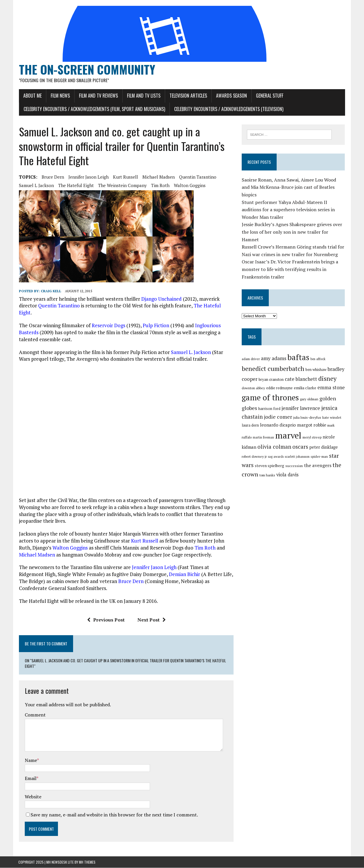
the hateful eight (75, 186)
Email (30, 779)
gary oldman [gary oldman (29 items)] (309, 392)
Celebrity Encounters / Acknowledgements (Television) (228, 109)
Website (32, 797)
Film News (60, 96)
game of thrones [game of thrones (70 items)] (271, 390)
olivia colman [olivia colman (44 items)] (259, 440)
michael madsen (158, 177)
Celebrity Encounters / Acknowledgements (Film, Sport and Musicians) (94, 109)
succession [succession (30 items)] (268, 459)
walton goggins (189, 186)
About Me (32, 96)
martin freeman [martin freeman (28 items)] (253, 430)
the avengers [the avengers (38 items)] (292, 458)
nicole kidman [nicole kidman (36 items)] (326, 430)
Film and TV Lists (143, 96)
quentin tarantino (197, 177)
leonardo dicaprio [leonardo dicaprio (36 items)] (278, 418)
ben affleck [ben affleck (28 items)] (318, 352)
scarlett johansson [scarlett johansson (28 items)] (274, 450)
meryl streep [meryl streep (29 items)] (301, 430)
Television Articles (188, 96)
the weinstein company (122, 186)
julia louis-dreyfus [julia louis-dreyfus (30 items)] (308, 410)
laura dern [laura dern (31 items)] (251, 418)
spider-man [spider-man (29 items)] (297, 449)
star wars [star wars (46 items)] (318, 449)
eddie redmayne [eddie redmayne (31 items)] (280, 381)
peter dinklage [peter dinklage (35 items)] (308, 440)
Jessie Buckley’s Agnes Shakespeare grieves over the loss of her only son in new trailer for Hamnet (292, 225)
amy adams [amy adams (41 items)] (274, 351)
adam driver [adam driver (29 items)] (251, 352)
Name (30, 760)
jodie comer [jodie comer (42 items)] (278, 410)
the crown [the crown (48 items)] (320, 458)
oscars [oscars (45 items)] (285, 440)
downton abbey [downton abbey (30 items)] (254, 381)
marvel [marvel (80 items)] (278, 428)
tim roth (160, 186)
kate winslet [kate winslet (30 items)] (332, 410)
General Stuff (269, 96)
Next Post (151, 620)
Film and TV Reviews (98, 96)
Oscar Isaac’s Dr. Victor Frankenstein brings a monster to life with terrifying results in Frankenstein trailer (290, 262)
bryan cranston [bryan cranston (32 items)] (271, 372)
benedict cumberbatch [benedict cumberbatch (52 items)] (273, 362)
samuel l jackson (36, 186)
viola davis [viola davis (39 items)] (264, 466)
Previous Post (106, 620)
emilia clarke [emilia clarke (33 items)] (305, 381)
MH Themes (87, 862)
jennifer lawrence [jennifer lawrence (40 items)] (301, 401)
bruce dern (52, 177)
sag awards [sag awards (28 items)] (253, 450)
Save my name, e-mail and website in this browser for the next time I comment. (114, 815)
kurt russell (125, 177)
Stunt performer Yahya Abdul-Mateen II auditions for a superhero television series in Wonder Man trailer (289, 203)
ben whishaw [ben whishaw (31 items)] (316, 363)
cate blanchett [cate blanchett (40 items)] (301, 372)
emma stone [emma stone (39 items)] (331, 381)
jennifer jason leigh (88, 177)
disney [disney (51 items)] (328, 372)
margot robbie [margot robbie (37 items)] (312, 418)
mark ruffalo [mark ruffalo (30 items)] (337, 418)
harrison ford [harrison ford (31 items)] (270, 402)
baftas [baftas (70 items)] (299, 350)
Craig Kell (50, 292)
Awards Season (231, 96)
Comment (35, 715)
